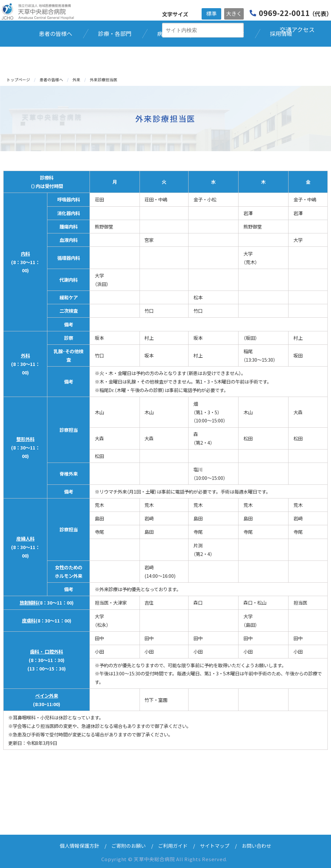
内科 (25, 253)
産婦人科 (25, 538)
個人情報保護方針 (79, 846)
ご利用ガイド (173, 846)
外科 (25, 355)
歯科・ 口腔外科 (47, 651)
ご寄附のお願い (129, 846)
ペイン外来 (47, 695)
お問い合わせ (257, 846)
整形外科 (25, 439)
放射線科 (29, 602)
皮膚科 (29, 620)
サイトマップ (215, 846)
